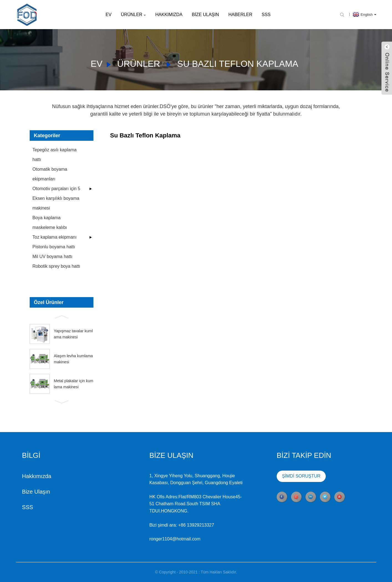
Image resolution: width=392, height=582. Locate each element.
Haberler (240, 15)
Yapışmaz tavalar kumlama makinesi (73, 334)
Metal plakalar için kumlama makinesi (73, 384)
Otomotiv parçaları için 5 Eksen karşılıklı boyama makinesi (56, 198)
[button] (62, 316)
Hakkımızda (169, 15)
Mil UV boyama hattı (52, 256)
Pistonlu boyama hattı (54, 247)
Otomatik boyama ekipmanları (50, 174)
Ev (109, 15)
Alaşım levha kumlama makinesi (73, 359)
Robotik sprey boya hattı (56, 266)
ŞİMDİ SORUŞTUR (268, 476)
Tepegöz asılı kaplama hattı (54, 155)
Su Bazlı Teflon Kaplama (238, 64)
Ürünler (133, 15)
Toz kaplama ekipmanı (54, 237)
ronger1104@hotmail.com (142, 539)
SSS (266, 15)
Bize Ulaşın (205, 15)
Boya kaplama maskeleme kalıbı (50, 223)
